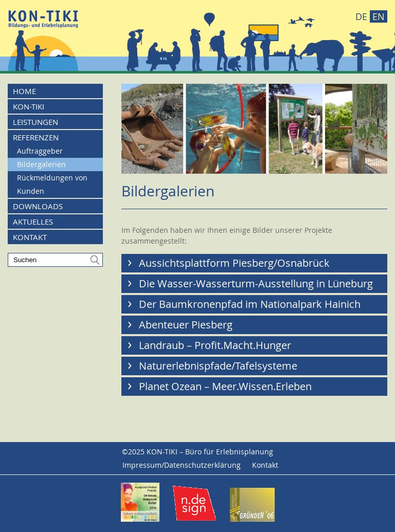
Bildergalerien (41, 164)
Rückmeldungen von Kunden (52, 184)
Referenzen (36, 137)
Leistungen (35, 122)
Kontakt (30, 237)
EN (379, 16)
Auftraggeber (40, 151)
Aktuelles (33, 222)
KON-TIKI (29, 106)
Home (24, 91)
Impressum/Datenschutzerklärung (182, 465)
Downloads (38, 206)
